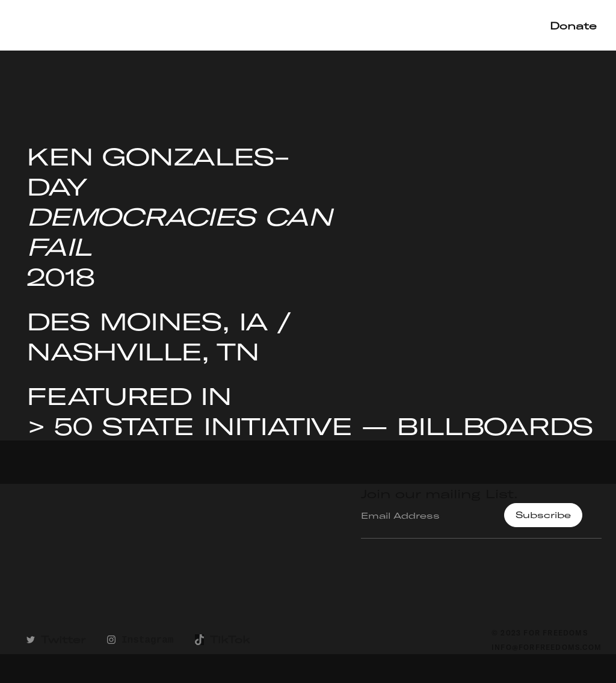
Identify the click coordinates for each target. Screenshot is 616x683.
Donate (573, 26)
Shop (509, 25)
